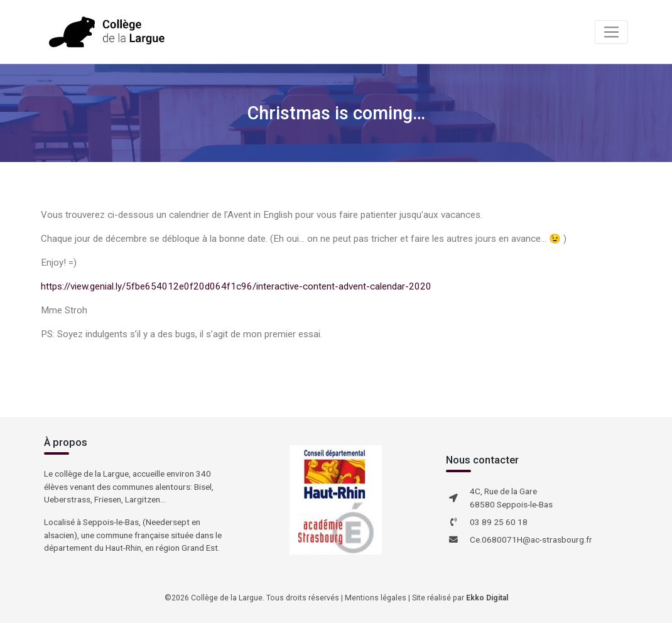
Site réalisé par (460, 598)
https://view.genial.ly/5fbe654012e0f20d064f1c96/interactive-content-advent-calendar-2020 (236, 286)
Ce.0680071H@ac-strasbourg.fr (531, 539)
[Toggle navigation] (611, 32)
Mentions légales (376, 598)
